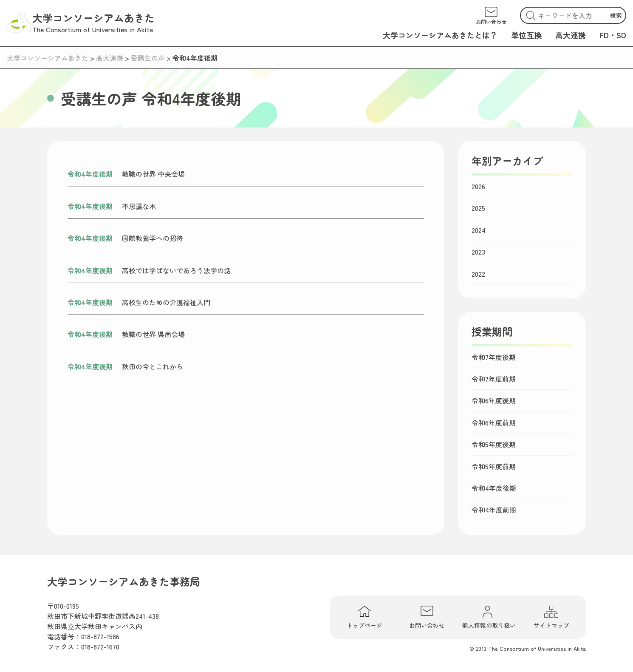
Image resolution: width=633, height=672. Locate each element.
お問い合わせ (427, 617)
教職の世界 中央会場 (153, 174)
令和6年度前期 (494, 422)
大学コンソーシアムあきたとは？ (440, 35)
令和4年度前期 (494, 510)
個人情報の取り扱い (489, 617)
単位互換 (526, 35)
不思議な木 (139, 206)
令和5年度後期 (494, 444)
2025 (478, 208)
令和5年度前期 (494, 466)
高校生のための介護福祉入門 (166, 302)
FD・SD (613, 35)
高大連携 (571, 35)
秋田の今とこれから (153, 366)
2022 (478, 274)
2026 (478, 186)
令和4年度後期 (90, 174)
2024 (479, 230)
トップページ (365, 617)
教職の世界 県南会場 (153, 334)
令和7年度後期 (494, 357)
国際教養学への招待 (153, 238)
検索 (616, 15)
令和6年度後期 (494, 400)
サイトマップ (551, 617)
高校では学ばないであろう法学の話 (176, 270)
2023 (478, 252)
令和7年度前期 (494, 379)
